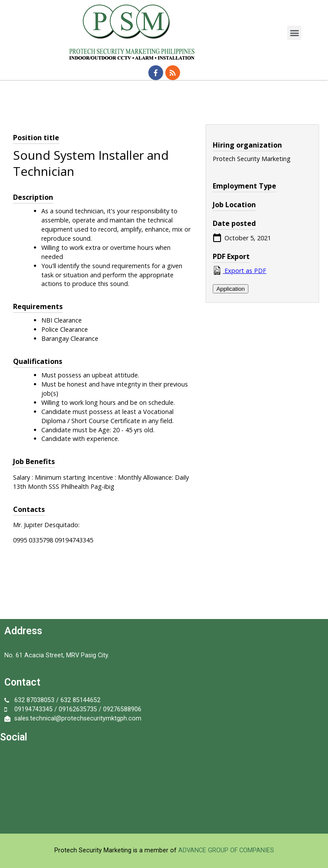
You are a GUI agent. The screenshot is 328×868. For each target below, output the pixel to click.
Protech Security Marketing (93, 850)
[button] (294, 33)
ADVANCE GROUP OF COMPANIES (226, 850)
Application (230, 289)
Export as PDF (239, 270)
